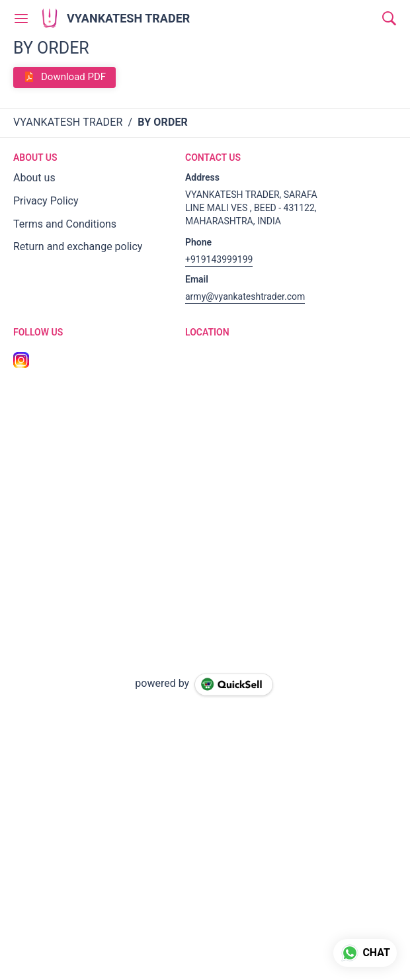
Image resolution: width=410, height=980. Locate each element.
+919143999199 (219, 259)
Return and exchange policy (78, 246)
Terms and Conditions (65, 224)
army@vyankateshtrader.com (245, 296)
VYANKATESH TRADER (128, 19)
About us (34, 178)
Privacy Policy (46, 201)
